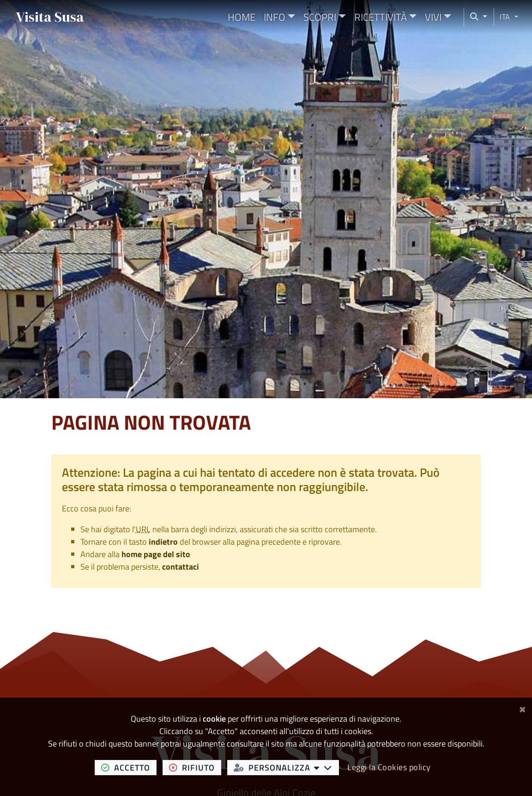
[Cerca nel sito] (476, 17)
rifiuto (195, 767)
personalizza (286, 767)
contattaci (181, 567)
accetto (129, 767)
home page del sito (156, 554)
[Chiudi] (523, 708)
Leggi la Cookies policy (389, 767)
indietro (163, 542)
